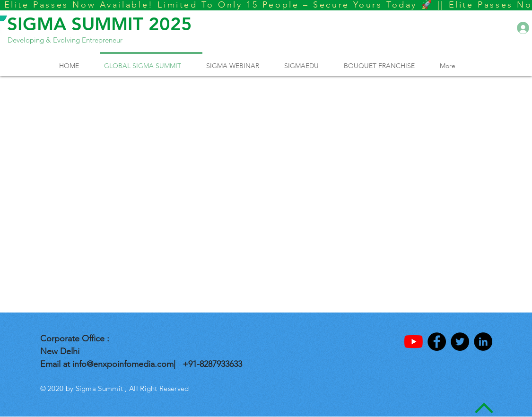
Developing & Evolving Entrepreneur (65, 40)
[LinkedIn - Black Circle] (483, 342)
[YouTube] (414, 342)
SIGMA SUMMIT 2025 (100, 24)
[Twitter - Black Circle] (460, 342)
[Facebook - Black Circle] (437, 342)
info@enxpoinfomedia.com (123, 364)
